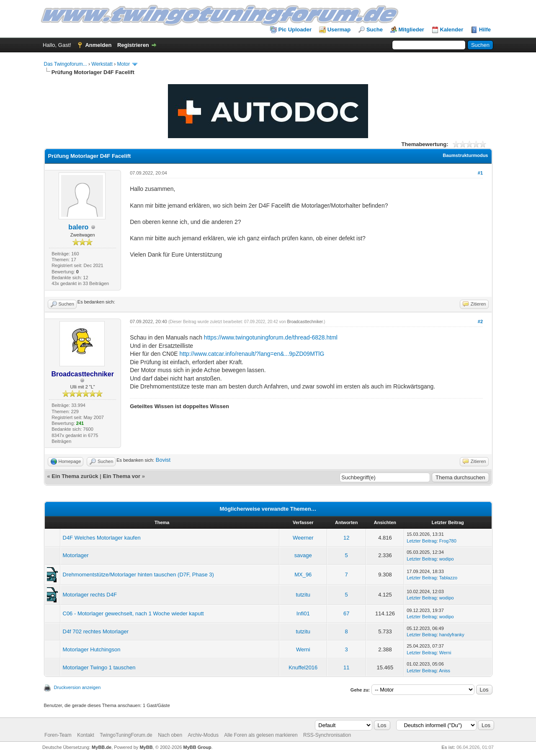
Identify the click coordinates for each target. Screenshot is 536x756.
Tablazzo (448, 578)
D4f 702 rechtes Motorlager (96, 631)
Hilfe (485, 30)
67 (346, 613)
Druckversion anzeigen (77, 687)
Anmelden (98, 45)
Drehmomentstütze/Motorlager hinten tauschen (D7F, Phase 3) (138, 575)
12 (346, 538)
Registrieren (133, 45)
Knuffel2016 (303, 667)
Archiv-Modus (203, 735)
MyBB (146, 747)
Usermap (339, 30)
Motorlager (76, 555)
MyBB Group (197, 747)
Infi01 (303, 613)
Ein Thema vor (121, 476)
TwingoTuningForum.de (126, 735)
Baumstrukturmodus (465, 155)
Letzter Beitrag (422, 541)
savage (303, 555)
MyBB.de (102, 747)
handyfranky (452, 635)
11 (346, 667)
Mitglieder (411, 30)
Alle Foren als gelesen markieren (261, 735)
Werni (303, 649)
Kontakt (86, 735)
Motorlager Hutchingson (92, 649)
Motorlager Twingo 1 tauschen (99, 667)
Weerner (303, 538)
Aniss (445, 671)
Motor (123, 64)
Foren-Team (58, 735)
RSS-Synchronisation (327, 735)
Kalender (452, 30)
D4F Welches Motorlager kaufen (102, 538)
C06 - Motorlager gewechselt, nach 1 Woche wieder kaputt (133, 613)
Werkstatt (102, 64)
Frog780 (448, 541)
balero (78, 227)
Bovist (163, 460)
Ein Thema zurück (75, 476)
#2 (480, 321)
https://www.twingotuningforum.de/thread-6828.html (271, 337)
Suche (375, 30)
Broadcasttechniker (305, 322)
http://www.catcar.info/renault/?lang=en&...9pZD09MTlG (252, 354)
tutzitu (303, 595)
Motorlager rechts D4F (90, 595)
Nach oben (170, 735)
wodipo (447, 559)
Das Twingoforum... (66, 64)
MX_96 (303, 575)
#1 (480, 173)
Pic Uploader (295, 30)
